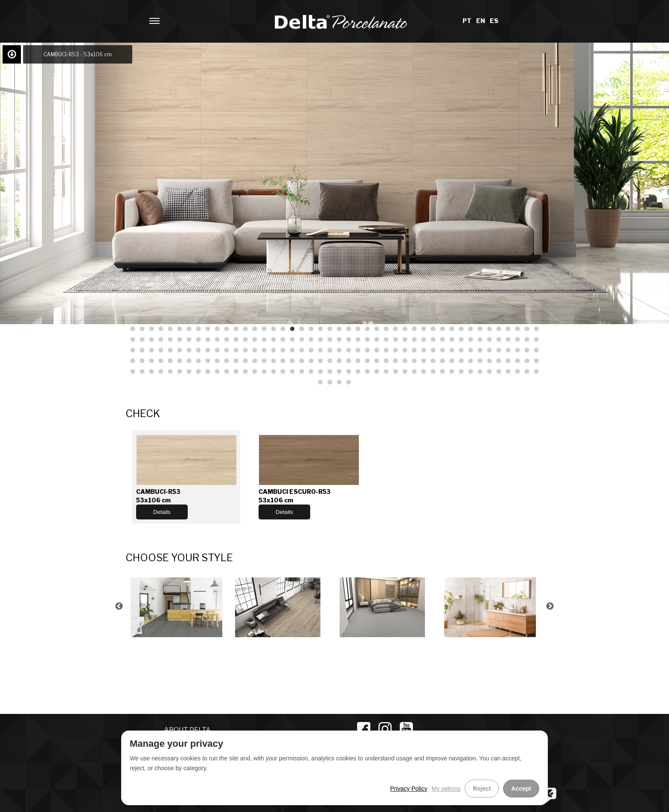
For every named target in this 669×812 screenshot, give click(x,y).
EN (481, 21)
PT (468, 21)
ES (494, 21)
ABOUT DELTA (187, 730)
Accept (521, 789)
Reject (482, 789)
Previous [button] (119, 606)
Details (162, 512)
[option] (178, 606)
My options (446, 789)
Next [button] (550, 606)
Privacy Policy (409, 789)
